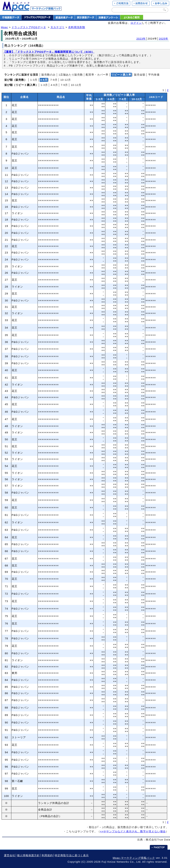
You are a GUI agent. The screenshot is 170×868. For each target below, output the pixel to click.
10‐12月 (66, 80)
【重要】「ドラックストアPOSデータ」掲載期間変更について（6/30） (49, 52)
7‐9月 (54, 80)
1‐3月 (34, 80)
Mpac (4, 27)
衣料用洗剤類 (77, 27)
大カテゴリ (58, 27)
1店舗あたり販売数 (71, 75)
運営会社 (10, 855)
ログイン (136, 23)
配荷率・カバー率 (97, 75)
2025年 (164, 39)
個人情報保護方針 (28, 855)
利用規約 (47, 855)
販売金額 (140, 75)
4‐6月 (54, 85)
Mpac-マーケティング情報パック (134, 858)
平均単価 (154, 75)
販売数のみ (49, 75)
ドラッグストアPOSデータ (29, 27)
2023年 (141, 39)
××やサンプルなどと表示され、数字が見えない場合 (133, 831)
